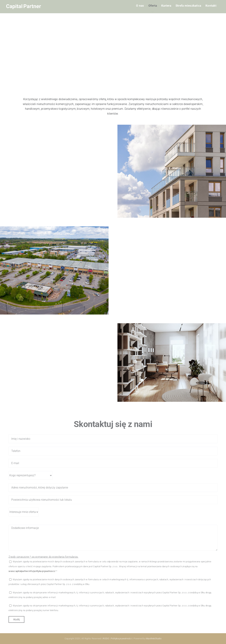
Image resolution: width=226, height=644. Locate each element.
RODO (106, 639)
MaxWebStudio (154, 639)
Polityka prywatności (121, 639)
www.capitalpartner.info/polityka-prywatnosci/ (32, 571)
